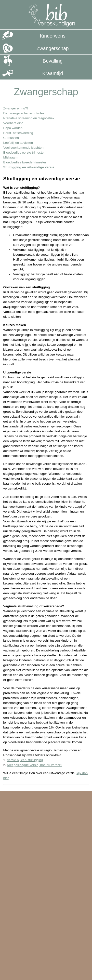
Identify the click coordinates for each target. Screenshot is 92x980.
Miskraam (10, 157)
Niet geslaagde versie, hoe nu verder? (34, 765)
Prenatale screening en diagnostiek (29, 118)
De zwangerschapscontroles (24, 113)
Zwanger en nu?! (15, 108)
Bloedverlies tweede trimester (25, 162)
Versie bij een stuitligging (25, 760)
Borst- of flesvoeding (18, 133)
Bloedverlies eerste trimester (24, 152)
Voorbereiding (13, 123)
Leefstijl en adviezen (18, 143)
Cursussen (11, 138)
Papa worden (13, 128)
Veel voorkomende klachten (23, 148)
